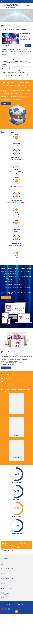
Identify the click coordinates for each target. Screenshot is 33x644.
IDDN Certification (22, 606)
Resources (3, 583)
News (2, 565)
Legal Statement (4, 592)
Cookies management (5, 596)
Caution (2, 598)
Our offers (3, 573)
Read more (4, 55)
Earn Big (2, 575)
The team (3, 563)
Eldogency (3, 562)
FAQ (2, 585)
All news (28, 45)
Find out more (6, 103)
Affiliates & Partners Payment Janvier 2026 (12, 49)
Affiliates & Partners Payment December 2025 (13, 59)
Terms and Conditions (5, 593)
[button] (2, 1)
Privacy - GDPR (3, 595)
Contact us (3, 582)
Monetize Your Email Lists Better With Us (12, 69)
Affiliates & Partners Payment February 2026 (15, 30)
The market (3, 572)
